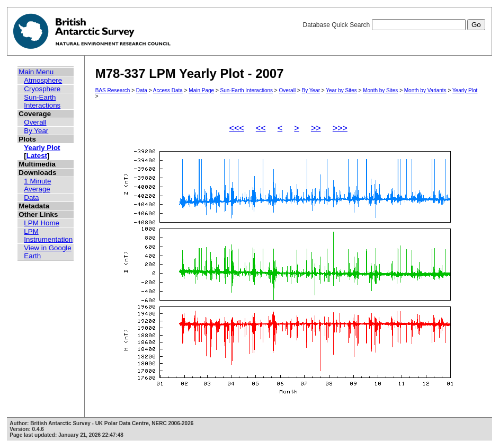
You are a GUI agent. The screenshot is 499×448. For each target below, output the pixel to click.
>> (316, 128)
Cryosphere (42, 89)
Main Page (201, 90)
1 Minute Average (37, 185)
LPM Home (42, 223)
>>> (340, 128)
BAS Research (113, 90)
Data (31, 197)
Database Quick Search (394, 25)
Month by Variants (425, 90)
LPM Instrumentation (48, 235)
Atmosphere (43, 80)
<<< (237, 128)
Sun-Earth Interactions (42, 101)
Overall (35, 122)
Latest (37, 156)
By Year (36, 131)
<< (261, 128)
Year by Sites (341, 90)
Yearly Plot (42, 148)
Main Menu (36, 72)
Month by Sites (380, 90)
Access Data (168, 90)
